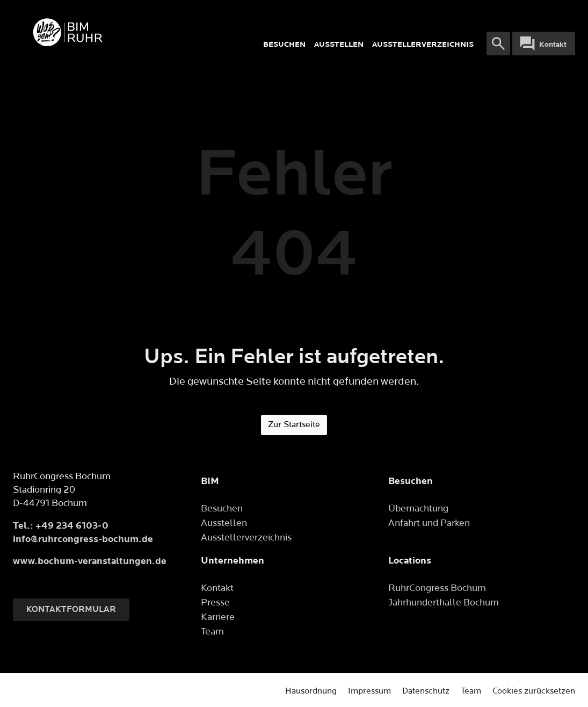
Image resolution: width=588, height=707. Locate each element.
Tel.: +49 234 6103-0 (61, 526)
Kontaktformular (71, 609)
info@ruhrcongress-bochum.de (83, 539)
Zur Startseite (294, 425)
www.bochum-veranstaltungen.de (90, 561)
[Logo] (129, 32)
